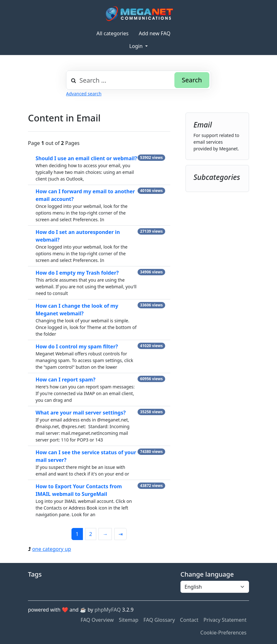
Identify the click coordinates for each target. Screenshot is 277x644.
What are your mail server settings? (81, 413)
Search (192, 80)
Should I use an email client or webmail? (86, 158)
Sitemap (129, 620)
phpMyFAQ (108, 610)
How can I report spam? (65, 380)
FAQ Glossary (159, 620)
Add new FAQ (155, 33)
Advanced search (84, 94)
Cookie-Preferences (223, 633)
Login (137, 46)
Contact (189, 620)
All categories (113, 33)
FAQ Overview (97, 620)
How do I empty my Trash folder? (77, 273)
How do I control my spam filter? (77, 346)
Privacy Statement (225, 620)
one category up (51, 549)
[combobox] (138, 80)
